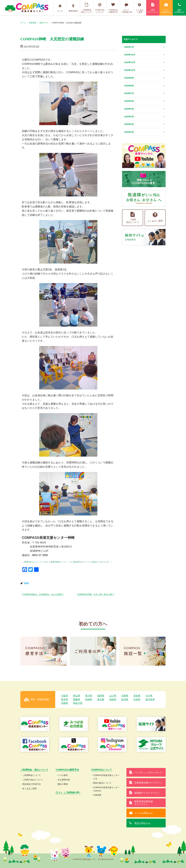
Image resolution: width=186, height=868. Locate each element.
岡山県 (77, 696)
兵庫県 (125, 696)
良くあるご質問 (29, 789)
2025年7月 (129, 93)
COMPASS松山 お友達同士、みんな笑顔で (43, 594)
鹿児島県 (150, 699)
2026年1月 (129, 47)
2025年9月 (129, 78)
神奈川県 (78, 703)
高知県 (137, 696)
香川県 (89, 696)
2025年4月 (129, 117)
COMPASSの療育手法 (113, 8)
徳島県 (113, 699)
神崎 (26, 583)
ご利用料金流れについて (87, 8)
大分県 (149, 696)
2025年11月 (130, 62)
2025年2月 (129, 132)
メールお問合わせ (166, 8)
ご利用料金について (32, 775)
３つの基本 (63, 775)
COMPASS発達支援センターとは (106, 777)
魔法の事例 (63, 784)
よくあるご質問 (140, 8)
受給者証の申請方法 (32, 784)
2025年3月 (129, 124)
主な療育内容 (64, 780)
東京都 (101, 699)
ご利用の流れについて (33, 780)
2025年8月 (129, 86)
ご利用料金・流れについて (34, 770)
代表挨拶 (97, 795)
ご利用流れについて (133, 218)
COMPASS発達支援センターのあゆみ (106, 789)
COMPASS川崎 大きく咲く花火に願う (96, 594)
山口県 (113, 696)
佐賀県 (137, 699)
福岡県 (101, 696)
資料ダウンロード (153, 8)
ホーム (60, 8)
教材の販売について (102, 783)
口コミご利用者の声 (126, 8)
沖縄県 (65, 703)
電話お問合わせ (179, 8)
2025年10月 (130, 70)
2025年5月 (129, 109)
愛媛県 (77, 699)
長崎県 (89, 699)
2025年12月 (130, 55)
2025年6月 (129, 101)
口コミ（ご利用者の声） (68, 793)
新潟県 (125, 699)
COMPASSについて (100, 8)
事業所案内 (73, 8)
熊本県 (65, 699)
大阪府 (65, 696)
